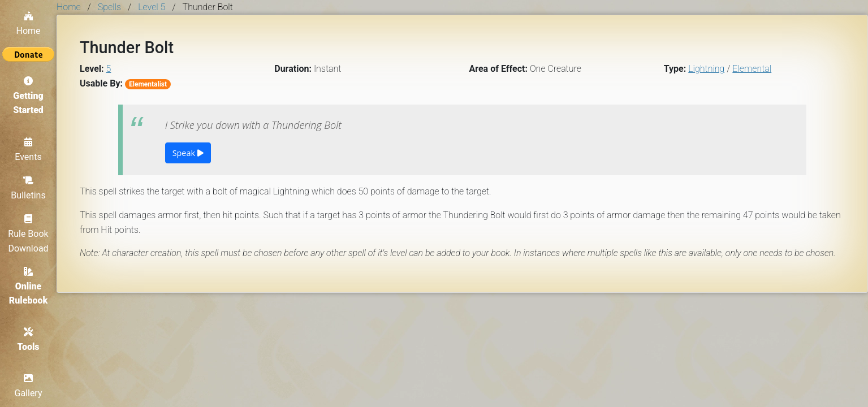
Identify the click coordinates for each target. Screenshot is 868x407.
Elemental (752, 69)
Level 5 (152, 7)
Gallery (29, 386)
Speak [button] (188, 153)
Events (28, 150)
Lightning (706, 69)
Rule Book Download (28, 234)
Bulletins (28, 188)
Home (28, 24)
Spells (109, 7)
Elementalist (148, 84)
